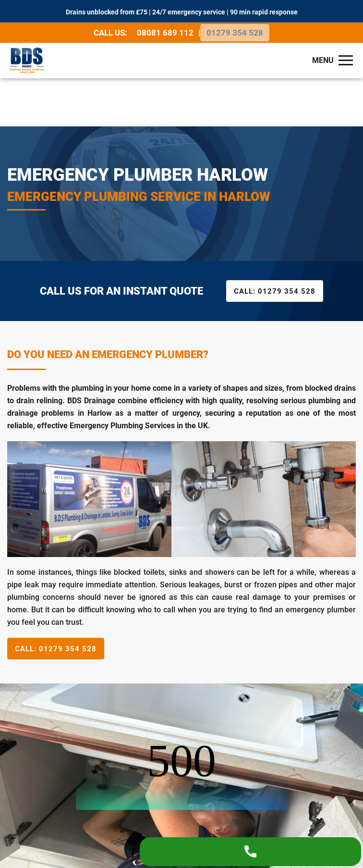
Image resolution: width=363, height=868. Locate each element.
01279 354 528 (235, 31)
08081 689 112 (166, 31)
